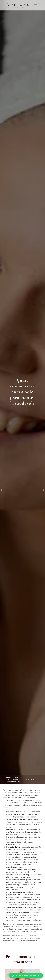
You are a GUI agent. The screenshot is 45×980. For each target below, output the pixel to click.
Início (8, 778)
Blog (16, 778)
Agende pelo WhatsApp (26, 976)
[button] (2, 490)
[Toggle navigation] (36, 5)
